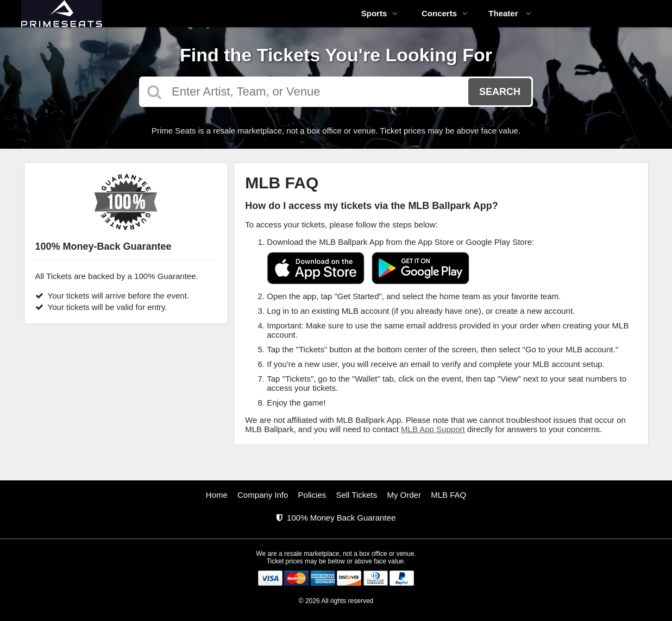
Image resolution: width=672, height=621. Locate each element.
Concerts (445, 13)
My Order (404, 495)
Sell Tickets (356, 495)
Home (217, 495)
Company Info (263, 495)
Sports (380, 13)
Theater (510, 13)
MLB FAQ (448, 495)
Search (500, 92)
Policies (312, 495)
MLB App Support (433, 429)
